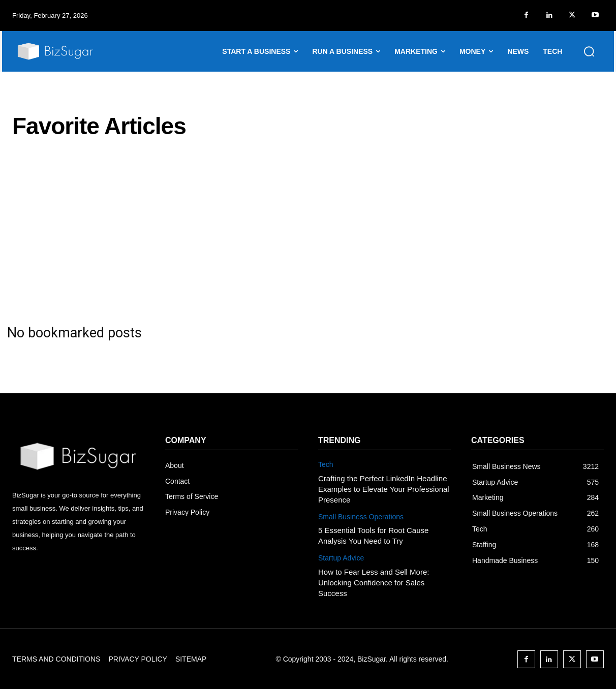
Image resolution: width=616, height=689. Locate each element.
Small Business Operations (361, 517)
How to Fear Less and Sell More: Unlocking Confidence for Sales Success (374, 583)
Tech (326, 464)
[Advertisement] (308, 232)
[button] (589, 51)
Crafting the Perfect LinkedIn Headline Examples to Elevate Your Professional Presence (384, 489)
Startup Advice (341, 558)
